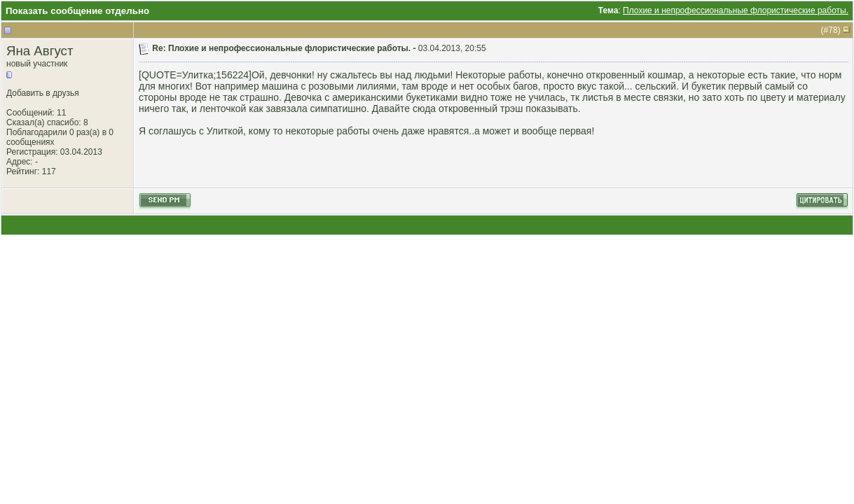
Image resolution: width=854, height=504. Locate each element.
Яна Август (40, 51)
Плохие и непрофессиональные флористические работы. (736, 10)
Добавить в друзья (43, 93)
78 (833, 30)
